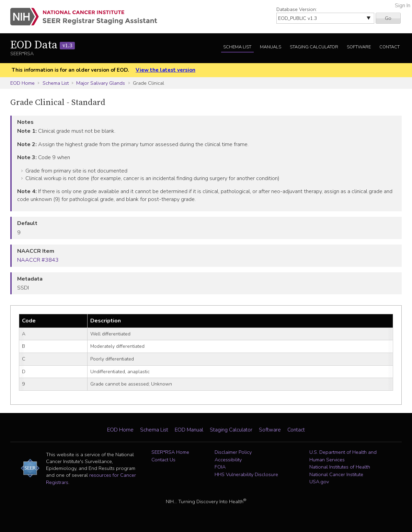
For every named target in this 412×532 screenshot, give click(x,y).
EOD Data (43, 45)
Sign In (403, 5)
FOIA (220, 467)
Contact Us (163, 460)
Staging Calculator (314, 47)
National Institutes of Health (340, 467)
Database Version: (297, 9)
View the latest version (165, 70)
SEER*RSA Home (170, 452)
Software (359, 47)
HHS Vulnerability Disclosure (246, 474)
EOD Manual (189, 430)
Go (388, 18)
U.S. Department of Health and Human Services (343, 456)
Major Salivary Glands (101, 83)
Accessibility (228, 460)
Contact (390, 47)
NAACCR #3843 (38, 260)
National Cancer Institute (336, 474)
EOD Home (22, 83)
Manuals (271, 47)
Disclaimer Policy (233, 452)
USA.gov (319, 482)
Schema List (237, 47)
